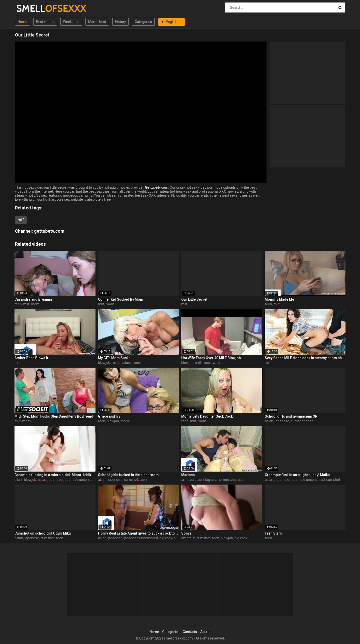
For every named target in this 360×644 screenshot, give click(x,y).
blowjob (104, 363)
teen (18, 304)
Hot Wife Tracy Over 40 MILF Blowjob (211, 358)
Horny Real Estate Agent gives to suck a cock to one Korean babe (138, 533)
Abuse (205, 632)
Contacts (190, 632)
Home (22, 22)
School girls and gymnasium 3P (291, 416)
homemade (227, 480)
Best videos (45, 22)
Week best (71, 22)
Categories (143, 22)
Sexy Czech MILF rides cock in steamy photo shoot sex (305, 358)
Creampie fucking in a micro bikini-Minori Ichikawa (55, 475)
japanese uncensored (81, 480)
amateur (188, 480)
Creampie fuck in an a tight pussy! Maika (297, 475)
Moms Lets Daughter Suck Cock (207, 416)
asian (269, 421)
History (120, 22)
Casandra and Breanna (33, 299)
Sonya (186, 533)
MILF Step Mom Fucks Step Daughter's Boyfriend (54, 416)
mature (125, 363)
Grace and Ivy (109, 416)
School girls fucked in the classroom (128, 475)
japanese (282, 421)
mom (35, 304)
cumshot (298, 421)
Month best (97, 22)
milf (21, 220)
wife (216, 363)
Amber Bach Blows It (31, 358)
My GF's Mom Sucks (114, 358)
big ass (211, 480)
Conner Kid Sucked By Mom (121, 299)
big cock (166, 538)
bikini (18, 480)
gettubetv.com (49, 231)
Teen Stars (273, 533)
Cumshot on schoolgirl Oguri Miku (43, 533)
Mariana (188, 475)
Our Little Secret (194, 299)
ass (240, 480)
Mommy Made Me (279, 299)
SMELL (29, 8)
